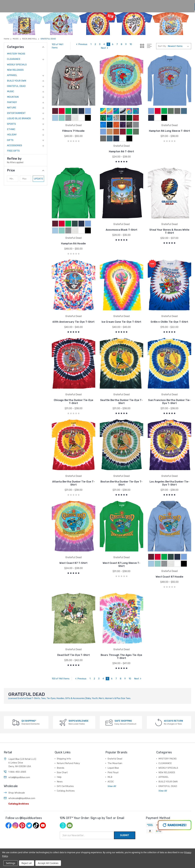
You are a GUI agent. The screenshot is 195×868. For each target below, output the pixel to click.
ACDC (111, 771)
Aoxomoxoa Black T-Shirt (122, 230)
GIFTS (10, 140)
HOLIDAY (12, 135)
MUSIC (11, 91)
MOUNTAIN (13, 97)
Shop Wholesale (17, 782)
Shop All (66, 5)
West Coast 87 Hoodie (169, 563)
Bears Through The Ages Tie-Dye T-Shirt (121, 646)
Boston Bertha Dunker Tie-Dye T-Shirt (122, 483)
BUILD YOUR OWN (17, 81)
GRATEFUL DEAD (16, 86)
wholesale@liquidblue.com (22, 788)
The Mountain (115, 753)
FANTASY (12, 102)
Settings (11, 863)
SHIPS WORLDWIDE (79, 710)
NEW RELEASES (15, 70)
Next (105, 48)
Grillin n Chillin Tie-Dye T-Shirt (169, 322)
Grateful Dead (115, 748)
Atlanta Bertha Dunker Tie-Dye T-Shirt (74, 483)
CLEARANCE (14, 59)
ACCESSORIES (15, 145)
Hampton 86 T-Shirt (122, 151)
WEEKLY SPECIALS (17, 65)
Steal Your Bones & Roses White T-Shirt (169, 231)
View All (112, 776)
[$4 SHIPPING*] (16, 712)
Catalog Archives (19, 793)
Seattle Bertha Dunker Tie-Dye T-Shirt (121, 402)
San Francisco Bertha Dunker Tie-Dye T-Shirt (169, 402)
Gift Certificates (65, 776)
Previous (81, 44)
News (131, 5)
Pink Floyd (113, 762)
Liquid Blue (113, 757)
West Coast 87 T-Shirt (73, 563)
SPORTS (11, 124)
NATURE (12, 108)
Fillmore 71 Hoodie (74, 131)
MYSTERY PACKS (16, 54)
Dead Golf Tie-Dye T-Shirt (74, 644)
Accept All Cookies (48, 863)
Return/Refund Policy (68, 753)
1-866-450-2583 (17, 761)
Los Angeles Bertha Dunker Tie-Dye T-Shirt (170, 483)
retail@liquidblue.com (19, 767)
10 (131, 44)
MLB (110, 766)
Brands (83, 5)
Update (38, 179)
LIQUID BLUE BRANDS (19, 118)
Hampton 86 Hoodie (73, 244)
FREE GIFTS (13, 151)
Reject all (27, 863)
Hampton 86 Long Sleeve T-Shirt (170, 131)
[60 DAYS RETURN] (159, 712)
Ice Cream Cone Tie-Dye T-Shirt (121, 322)
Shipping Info (64, 748)
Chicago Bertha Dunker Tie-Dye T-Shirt (74, 402)
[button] (26, 170)
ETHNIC (11, 129)
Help (116, 5)
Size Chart (99, 5)
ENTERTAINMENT (16, 113)
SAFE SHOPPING (123, 710)
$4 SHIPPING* (29, 710)
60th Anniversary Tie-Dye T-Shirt (73, 322)
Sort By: (162, 46)
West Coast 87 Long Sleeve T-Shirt (121, 564)
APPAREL (12, 75)
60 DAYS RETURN (174, 710)
